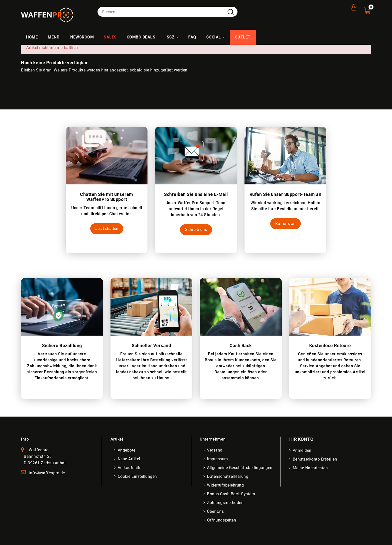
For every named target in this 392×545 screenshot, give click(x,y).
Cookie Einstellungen (138, 476)
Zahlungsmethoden (226, 503)
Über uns (216, 511)
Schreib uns (196, 230)
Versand (215, 450)
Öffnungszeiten (222, 520)
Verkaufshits (130, 468)
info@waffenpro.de (47, 473)
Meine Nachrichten (311, 468)
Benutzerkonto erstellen (315, 459)
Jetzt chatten (107, 229)
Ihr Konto (301, 439)
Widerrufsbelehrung (226, 485)
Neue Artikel (129, 459)
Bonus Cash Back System (231, 494)
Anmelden (303, 450)
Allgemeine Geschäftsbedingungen (240, 468)
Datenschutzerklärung (228, 476)
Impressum (218, 459)
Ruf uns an (285, 224)
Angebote (127, 450)
